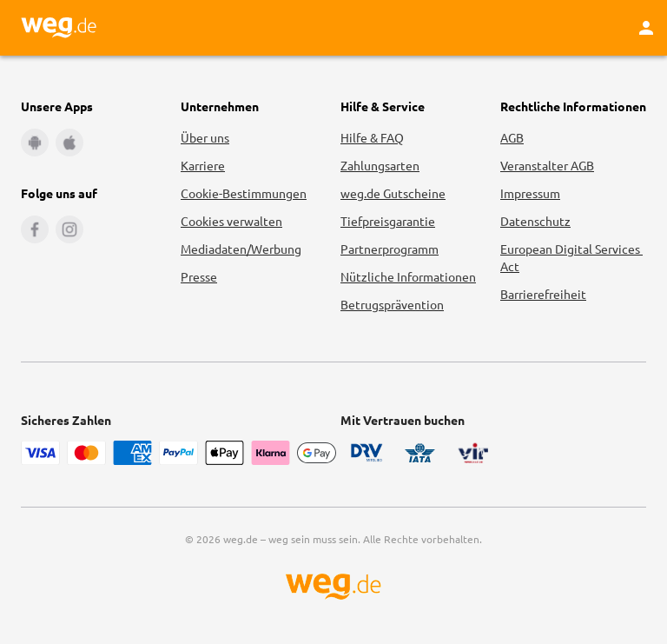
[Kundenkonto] (646, 28)
